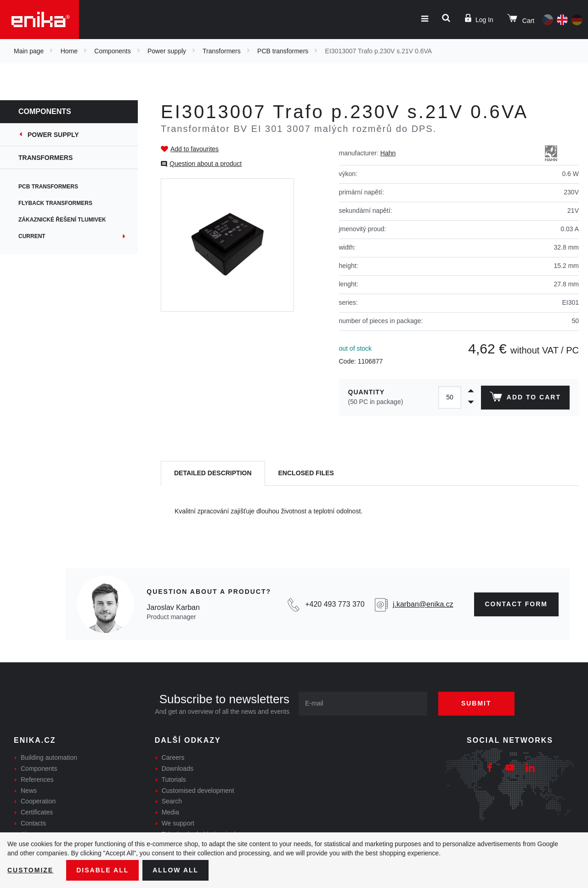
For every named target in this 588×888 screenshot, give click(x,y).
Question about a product (206, 164)
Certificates (37, 812)
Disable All (102, 870)
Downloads (178, 768)
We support (178, 823)
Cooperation (38, 801)
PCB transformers (283, 51)
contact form (517, 604)
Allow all (175, 870)
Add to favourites (195, 149)
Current (32, 236)
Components (112, 51)
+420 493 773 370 (335, 604)
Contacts (33, 823)
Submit (476, 703)
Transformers (222, 51)
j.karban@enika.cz (423, 604)
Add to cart (525, 398)
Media (170, 812)
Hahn (388, 153)
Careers (173, 757)
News (29, 791)
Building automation (49, 757)
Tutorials (174, 780)
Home (69, 51)
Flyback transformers (55, 203)
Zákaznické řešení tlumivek (62, 220)
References (37, 780)
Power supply (167, 51)
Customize (30, 870)
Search (172, 801)
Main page (29, 51)
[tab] (213, 474)
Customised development (198, 791)
